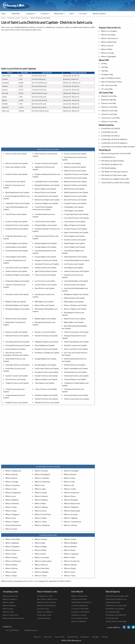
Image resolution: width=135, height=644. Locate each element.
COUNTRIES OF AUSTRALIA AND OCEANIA (118, 147)
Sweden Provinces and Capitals (46, 376)
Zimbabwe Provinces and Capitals (47, 402)
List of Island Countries (80, 618)
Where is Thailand (12, 522)
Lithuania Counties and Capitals (17, 294)
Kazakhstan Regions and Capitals (18, 275)
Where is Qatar (11, 511)
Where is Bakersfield (109, 42)
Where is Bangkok (71, 543)
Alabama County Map (109, 96)
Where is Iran (40, 485)
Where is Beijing (41, 546)
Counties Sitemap (44, 618)
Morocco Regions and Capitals (75, 309)
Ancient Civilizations (79, 621)
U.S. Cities (83, 14)
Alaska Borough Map (109, 100)
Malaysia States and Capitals (74, 298)
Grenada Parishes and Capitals (17, 251)
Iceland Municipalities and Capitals (77, 260)
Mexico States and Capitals (45, 305)
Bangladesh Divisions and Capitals (47, 185)
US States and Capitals (72, 163)
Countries (44, 14)
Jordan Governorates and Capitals (77, 271)
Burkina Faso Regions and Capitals (47, 200)
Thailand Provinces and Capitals (17, 383)
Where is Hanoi (40, 554)
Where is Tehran (41, 576)
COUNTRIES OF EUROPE (111, 128)
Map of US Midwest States (111, 78)
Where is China (70, 478)
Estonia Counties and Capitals (75, 240)
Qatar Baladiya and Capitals (45, 345)
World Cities (59, 14)
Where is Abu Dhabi (13, 539)
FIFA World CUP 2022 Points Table (114, 175)
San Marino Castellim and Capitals (47, 353)
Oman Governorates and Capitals (76, 332)
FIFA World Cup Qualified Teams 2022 (115, 179)
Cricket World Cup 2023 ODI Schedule (115, 183)
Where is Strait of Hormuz (47, 602)
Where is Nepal (40, 503)
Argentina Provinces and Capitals (76, 174)
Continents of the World (80, 612)
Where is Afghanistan (13, 471)
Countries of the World (80, 609)
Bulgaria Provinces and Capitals (75, 196)
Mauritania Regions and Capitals (17, 305)
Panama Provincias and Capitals (46, 336)
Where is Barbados (10, 605)
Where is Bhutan (70, 474)
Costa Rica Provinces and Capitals (76, 218)
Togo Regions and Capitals (45, 383)
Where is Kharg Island (79, 596)
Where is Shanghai (42, 572)
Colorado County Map (109, 114)
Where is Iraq (69, 485)
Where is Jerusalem (42, 557)
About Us (37, 637)
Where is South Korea (43, 514)
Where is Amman (41, 539)
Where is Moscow (41, 565)
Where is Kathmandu (13, 561)
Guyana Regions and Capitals (45, 257)
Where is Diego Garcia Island (13, 618)
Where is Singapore (13, 514)
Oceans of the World (79, 599)
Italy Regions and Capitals (74, 268)
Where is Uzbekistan (42, 525)
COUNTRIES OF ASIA (109, 132)
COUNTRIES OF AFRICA (110, 136)
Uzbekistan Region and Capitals (46, 395)
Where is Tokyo (70, 576)
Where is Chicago (108, 53)
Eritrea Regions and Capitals (74, 236)
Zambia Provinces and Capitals (17, 402)
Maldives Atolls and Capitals (16, 302)
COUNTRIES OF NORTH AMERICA (114, 139)
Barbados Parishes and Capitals (76, 185)
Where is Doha (11, 554)
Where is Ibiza (8, 609)
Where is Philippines (71, 507)
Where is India (69, 482)
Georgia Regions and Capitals (46, 247)
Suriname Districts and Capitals (75, 372)
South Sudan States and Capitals (47, 368)
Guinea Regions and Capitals (16, 257)
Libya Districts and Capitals (45, 288)
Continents (30, 14)
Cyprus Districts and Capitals (75, 221)
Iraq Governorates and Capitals (17, 268)
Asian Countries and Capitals (16, 154)
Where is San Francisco (110, 38)
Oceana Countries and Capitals (46, 163)
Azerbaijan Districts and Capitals (47, 181)
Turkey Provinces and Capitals (46, 389)
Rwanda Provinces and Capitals (46, 349)
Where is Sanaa (11, 572)
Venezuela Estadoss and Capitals (76, 395)
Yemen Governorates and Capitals (77, 399)
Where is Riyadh (70, 568)
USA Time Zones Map (109, 85)
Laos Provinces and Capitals (45, 281)
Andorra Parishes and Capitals (16, 174)
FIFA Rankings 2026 (113, 602)
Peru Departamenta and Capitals (17, 342)
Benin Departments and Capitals (17, 192)
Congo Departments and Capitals (76, 214)
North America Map (13, 18)
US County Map (107, 89)
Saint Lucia (25, 18)
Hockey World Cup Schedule (116, 621)
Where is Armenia (41, 471)
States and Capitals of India (15, 167)
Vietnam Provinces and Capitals (46, 399)
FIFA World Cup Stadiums (115, 609)
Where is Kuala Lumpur (43, 561)
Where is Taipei (11, 576)
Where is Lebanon (41, 496)
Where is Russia (41, 511)
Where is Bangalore (13, 546)
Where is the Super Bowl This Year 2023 (116, 153)
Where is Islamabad (71, 554)
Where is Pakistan (41, 507)
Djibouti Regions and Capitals (75, 225)
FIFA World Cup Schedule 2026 (117, 596)
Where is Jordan (70, 489)
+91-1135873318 (12, 630)
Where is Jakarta (11, 557)
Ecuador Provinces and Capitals (76, 229)
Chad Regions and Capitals (74, 207)
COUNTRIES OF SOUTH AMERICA (114, 143)
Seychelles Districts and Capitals (17, 365)
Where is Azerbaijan (71, 471)
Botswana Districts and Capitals (46, 196)
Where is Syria (11, 518)
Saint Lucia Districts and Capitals (76, 349)
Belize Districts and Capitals (74, 189)
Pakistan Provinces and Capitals (17, 336)
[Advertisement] (48, 49)
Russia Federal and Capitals (15, 349)
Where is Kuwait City (72, 561)
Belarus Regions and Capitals (45, 189)
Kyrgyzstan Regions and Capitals (17, 281)
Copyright (95, 637)
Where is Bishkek (70, 546)
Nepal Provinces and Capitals (75, 319)
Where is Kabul (70, 557)
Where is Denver (107, 46)
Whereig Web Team (30, 581)
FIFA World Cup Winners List (112, 164)
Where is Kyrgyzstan (72, 493)
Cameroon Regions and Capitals (46, 203)
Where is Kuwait (41, 493)
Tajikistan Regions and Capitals (46, 379)
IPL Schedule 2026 (113, 612)
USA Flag (104, 71)
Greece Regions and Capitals (75, 247)
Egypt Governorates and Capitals (76, 232)
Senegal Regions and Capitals (46, 359)
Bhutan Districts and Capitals (45, 192)
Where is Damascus (13, 550)
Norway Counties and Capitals (16, 332)
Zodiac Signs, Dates (44, 615)
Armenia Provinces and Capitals (76, 178)
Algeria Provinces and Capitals (75, 171)
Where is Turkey (41, 522)
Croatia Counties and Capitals (16, 221)
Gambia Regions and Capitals (16, 247)
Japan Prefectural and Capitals (46, 271)
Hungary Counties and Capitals (46, 260)
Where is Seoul (70, 572)
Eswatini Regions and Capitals (16, 243)
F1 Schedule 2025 (112, 618)
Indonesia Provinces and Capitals (47, 264)
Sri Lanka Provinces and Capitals (46, 372)
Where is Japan (40, 489)
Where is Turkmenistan (73, 522)
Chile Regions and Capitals (74, 211)
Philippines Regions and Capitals (47, 342)
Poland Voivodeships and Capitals (76, 342)
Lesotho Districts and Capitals (46, 285)
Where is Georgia (12, 482)
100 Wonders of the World (81, 602)
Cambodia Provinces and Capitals (18, 203)
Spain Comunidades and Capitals (76, 368)
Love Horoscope (43, 609)
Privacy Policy (60, 637)
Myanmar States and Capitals (16, 319)
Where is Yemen (11, 529)
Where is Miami (107, 49)
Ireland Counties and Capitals (46, 268)
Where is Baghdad (12, 543)
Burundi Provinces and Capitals (75, 200)
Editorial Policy (73, 637)
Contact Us (48, 637)
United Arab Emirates (13, 525)
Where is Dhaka (40, 550)
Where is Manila (11, 565)
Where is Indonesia (12, 485)
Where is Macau (70, 496)
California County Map (109, 111)
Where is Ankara (70, 539)
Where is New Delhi (42, 568)
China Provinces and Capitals (16, 214)
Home (3, 14)
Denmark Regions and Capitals (46, 225)
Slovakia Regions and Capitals (46, 365)
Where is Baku (40, 543)
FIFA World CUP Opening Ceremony (114, 172)
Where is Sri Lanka (71, 514)
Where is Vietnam (71, 525)
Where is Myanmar (12, 503)
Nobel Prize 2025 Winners (47, 605)
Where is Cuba (8, 612)
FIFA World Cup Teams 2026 (116, 605)
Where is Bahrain (12, 474)
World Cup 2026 (99, 14)
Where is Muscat (12, 568)
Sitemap (105, 637)
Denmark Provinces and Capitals (17, 225)
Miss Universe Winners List (47, 599)
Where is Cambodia (42, 478)
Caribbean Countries (79, 615)
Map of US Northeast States (111, 82)
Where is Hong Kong (42, 482)
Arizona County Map (109, 103)
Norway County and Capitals (45, 332)
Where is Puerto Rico (10, 615)
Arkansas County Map (109, 107)
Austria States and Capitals (15, 181)
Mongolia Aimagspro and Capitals (18, 309)
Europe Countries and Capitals (75, 154)
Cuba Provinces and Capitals (45, 221)
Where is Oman (11, 507)
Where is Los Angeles (109, 31)
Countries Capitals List (80, 605)
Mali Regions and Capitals (44, 302)
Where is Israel (11, 489)
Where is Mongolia (71, 500)
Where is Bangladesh (42, 474)
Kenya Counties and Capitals (45, 275)
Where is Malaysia (12, 500)
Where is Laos (11, 496)
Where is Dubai (70, 550)
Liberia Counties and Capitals (75, 285)
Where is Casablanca (45, 612)
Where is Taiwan (41, 518)
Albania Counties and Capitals (75, 167)
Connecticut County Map (110, 118)
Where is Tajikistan (71, 518)
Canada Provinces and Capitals (75, 203)
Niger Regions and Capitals (74, 322)
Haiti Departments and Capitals (76, 257)
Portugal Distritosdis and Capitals (18, 345)
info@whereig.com (31, 630)
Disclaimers (85, 637)
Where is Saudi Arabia (72, 511)
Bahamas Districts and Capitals (75, 181)
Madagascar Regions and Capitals (76, 294)
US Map (104, 64)
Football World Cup (108, 157)
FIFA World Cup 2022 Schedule (112, 161)
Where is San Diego (108, 35)
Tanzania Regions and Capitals (75, 379)
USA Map (105, 67)
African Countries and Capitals (17, 163)
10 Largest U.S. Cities (45, 596)
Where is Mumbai (70, 565)
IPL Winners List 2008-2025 (116, 615)
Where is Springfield (108, 56)
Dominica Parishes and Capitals (17, 229)
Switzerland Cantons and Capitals (76, 376)
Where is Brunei (11, 478)
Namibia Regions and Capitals (45, 319)
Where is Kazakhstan (13, 493)
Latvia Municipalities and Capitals (76, 281)
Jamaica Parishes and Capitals (16, 271)
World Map (16, 14)
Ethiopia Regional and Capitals (46, 243)
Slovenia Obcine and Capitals (75, 365)
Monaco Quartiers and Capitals (75, 305)
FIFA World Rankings (109, 168)
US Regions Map (107, 74)
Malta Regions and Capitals (74, 302)
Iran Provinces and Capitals (74, 264)
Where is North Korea (72, 503)
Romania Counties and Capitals (75, 345)
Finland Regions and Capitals (74, 243)
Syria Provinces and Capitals (16, 379)
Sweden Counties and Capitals (17, 376)
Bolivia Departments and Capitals (76, 192)
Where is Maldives (41, 500)
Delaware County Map (109, 121)
